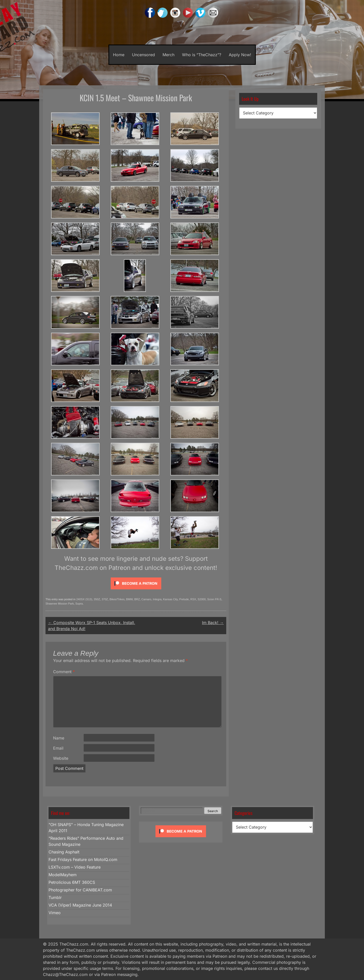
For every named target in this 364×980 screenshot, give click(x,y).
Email (58, 748)
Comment (64, 672)
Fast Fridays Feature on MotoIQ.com (83, 859)
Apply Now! (240, 55)
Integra (157, 599)
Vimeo (55, 913)
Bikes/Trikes (117, 599)
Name (59, 738)
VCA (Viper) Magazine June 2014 (80, 905)
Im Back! (213, 623)
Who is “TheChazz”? (202, 55)
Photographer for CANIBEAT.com (80, 890)
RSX (193, 599)
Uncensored (143, 55)
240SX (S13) (84, 599)
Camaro (146, 599)
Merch (168, 55)
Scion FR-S (214, 599)
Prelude (184, 599)
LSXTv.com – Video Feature (75, 867)
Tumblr (55, 897)
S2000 (202, 599)
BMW (129, 599)
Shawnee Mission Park (60, 604)
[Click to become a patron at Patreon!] (136, 590)
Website (61, 758)
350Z (97, 599)
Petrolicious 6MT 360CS (72, 882)
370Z (105, 599)
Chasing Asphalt (64, 852)
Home (119, 55)
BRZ (137, 599)
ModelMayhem (63, 875)
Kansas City (170, 599)
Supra (79, 604)
